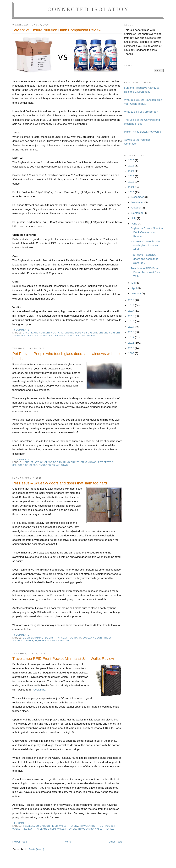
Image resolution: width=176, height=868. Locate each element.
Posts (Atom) (36, 849)
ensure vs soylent (41, 336)
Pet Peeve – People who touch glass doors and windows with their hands (67, 356)
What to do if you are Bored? (141, 112)
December (138, 197)
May (134, 283)
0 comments (21, 330)
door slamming (33, 638)
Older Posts (115, 842)
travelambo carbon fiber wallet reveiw (51, 826)
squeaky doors (23, 641)
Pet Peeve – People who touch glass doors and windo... (145, 245)
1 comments (21, 459)
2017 (132, 311)
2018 (132, 305)
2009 (132, 353)
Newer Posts (20, 842)
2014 (132, 327)
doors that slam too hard (63, 638)
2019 (132, 300)
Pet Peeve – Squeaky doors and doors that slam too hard (60, 483)
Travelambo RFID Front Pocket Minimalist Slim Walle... (145, 272)
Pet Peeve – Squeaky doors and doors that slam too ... (144, 259)
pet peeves (106, 462)
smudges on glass (25, 465)
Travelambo (38, 690)
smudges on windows (53, 465)
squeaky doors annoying (52, 641)
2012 (132, 337)
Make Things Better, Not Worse (142, 132)
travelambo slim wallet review (55, 829)
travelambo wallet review (96, 829)
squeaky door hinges (97, 638)
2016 (132, 316)
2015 (132, 321)
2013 (132, 332)
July (134, 218)
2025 (132, 166)
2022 (132, 182)
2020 (132, 192)
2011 (132, 343)
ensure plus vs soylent (81, 333)
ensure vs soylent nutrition (75, 336)
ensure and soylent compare (43, 333)
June (135, 224)
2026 (132, 160)
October (136, 208)
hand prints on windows (80, 462)
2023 (132, 176)
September (138, 213)
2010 (132, 348)
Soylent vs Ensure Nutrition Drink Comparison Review (57, 30)
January (136, 293)
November (138, 202)
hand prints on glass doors (42, 462)
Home (68, 842)
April (134, 288)
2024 (132, 171)
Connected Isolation (88, 9)
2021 (132, 187)
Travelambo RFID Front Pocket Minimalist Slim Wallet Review (63, 659)
